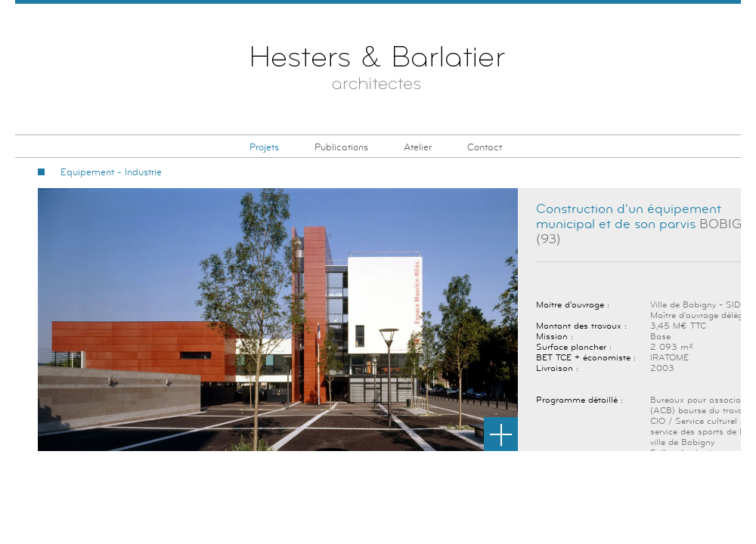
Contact (485, 147)
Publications (341, 147)
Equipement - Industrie (111, 172)
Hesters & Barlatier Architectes (378, 71)
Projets (264, 147)
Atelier (418, 147)
